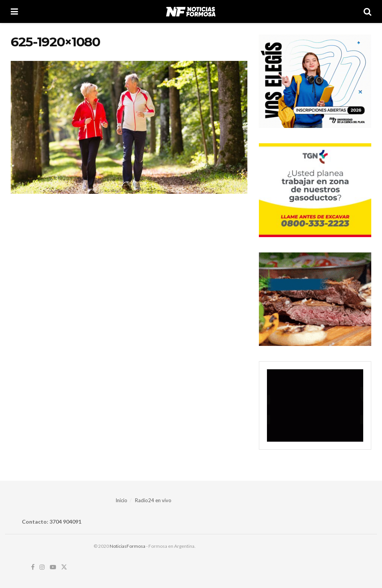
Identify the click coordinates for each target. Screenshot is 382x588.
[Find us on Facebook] (33, 567)
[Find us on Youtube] (53, 567)
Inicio (121, 500)
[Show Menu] (14, 11)
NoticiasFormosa (128, 546)
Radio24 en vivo (153, 500)
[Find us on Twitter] (64, 567)
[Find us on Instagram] (42, 567)
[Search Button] (367, 11)
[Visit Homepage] (191, 11)
